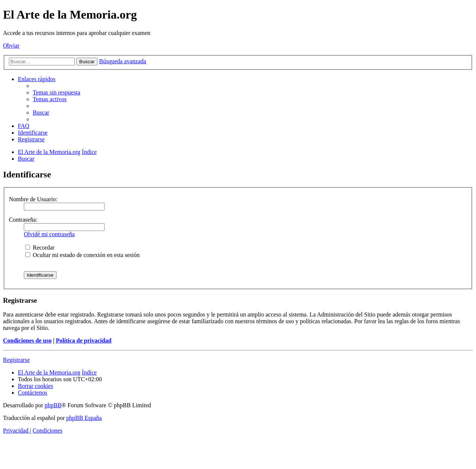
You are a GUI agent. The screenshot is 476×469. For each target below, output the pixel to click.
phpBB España (84, 418)
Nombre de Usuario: (33, 199)
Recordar (40, 248)
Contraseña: (23, 220)
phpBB (53, 405)
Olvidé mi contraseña (49, 234)
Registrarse (16, 360)
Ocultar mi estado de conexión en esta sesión (82, 255)
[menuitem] (57, 92)
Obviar (11, 46)
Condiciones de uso (27, 340)
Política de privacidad (83, 340)
